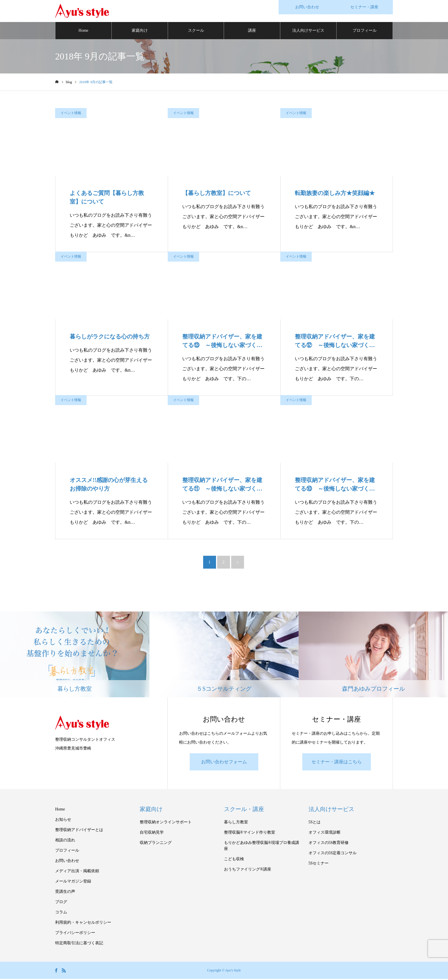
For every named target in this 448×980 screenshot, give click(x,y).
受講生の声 (65, 893)
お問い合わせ (67, 862)
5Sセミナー (319, 864)
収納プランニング (156, 844)
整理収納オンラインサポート (166, 823)
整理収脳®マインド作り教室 (250, 833)
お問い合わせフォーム (224, 763)
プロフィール (365, 31)
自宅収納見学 (152, 833)
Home (83, 31)
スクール (196, 31)
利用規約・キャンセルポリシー (83, 924)
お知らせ (63, 821)
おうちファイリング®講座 (248, 870)
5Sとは (315, 823)
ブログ (61, 903)
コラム (61, 913)
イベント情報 (71, 114)
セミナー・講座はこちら (337, 763)
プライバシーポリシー (75, 934)
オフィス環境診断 (325, 833)
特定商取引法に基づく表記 (79, 944)
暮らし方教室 (236, 823)
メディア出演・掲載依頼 (77, 872)
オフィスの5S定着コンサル (333, 854)
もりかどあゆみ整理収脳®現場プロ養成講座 (262, 847)
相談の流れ (65, 841)
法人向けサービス (308, 31)
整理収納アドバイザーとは (79, 831)
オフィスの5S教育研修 (329, 844)
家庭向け (140, 31)
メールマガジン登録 (73, 882)
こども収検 (234, 860)
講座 (252, 31)
